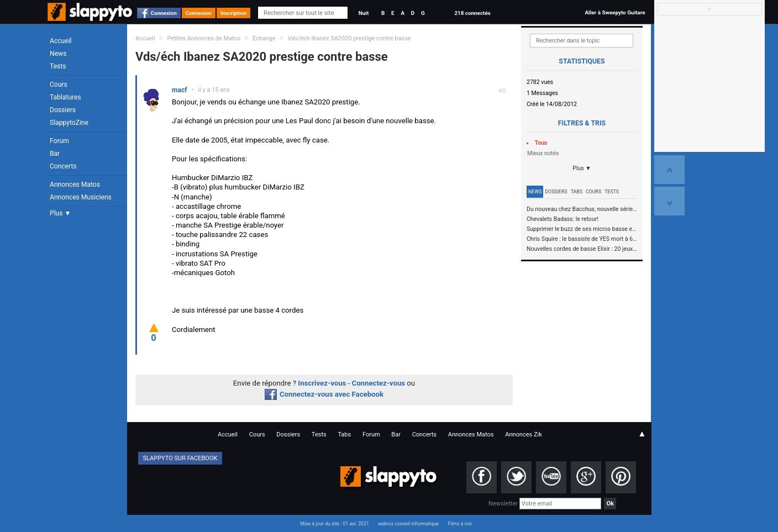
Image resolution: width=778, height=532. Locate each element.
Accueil (61, 41)
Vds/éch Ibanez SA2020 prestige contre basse (349, 38)
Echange (264, 38)
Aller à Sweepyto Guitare (615, 12)
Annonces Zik (524, 434)
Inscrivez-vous (322, 383)
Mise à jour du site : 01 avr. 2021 (334, 524)
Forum (59, 141)
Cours (59, 85)
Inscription (234, 13)
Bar (55, 154)
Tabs (577, 192)
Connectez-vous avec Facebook (324, 394)
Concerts (63, 166)
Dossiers (63, 110)
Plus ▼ (60, 213)
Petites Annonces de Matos (204, 38)
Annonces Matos (75, 185)
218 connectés (472, 13)
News (58, 54)
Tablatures (65, 97)
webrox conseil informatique (408, 524)
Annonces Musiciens (81, 197)
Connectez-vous (379, 383)
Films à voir (460, 524)
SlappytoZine (69, 123)
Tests (58, 66)
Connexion (164, 13)
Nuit (364, 13)
